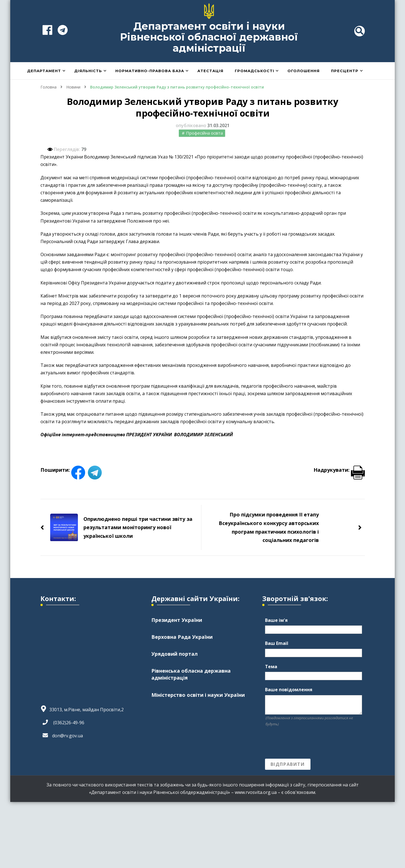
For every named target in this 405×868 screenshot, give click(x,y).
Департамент (44, 71)
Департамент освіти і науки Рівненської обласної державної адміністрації (209, 37)
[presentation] (307, 743)
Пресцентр (345, 71)
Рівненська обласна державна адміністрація (191, 674)
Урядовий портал (175, 654)
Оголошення (304, 71)
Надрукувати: (339, 470)
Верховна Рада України (182, 637)
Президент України (177, 620)
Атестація (210, 71)
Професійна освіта (204, 133)
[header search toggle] (360, 31)
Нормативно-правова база (150, 71)
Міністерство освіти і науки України (198, 695)
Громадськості (254, 71)
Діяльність (88, 71)
